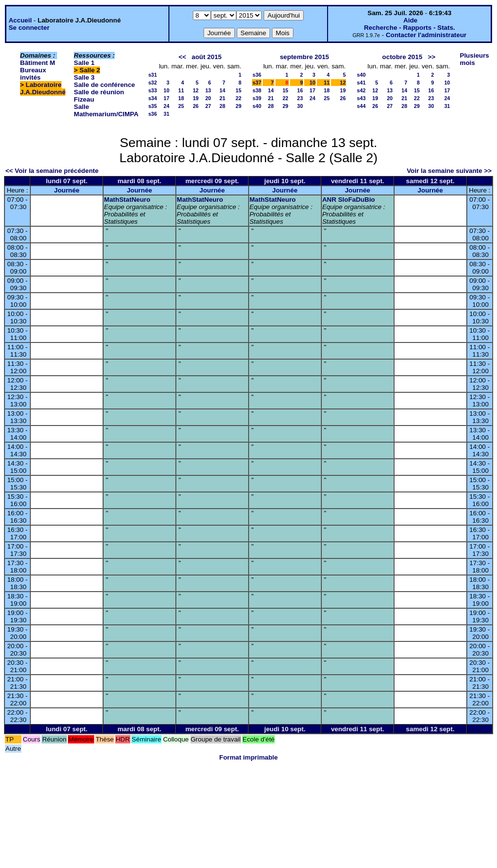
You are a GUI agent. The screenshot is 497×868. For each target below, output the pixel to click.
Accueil (20, 20)
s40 (257, 106)
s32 (153, 83)
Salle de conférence (104, 85)
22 (238, 98)
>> (432, 57)
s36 (153, 114)
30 (300, 106)
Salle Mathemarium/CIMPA (106, 110)
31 (166, 114)
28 (223, 106)
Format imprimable (248, 757)
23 (300, 98)
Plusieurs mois (475, 59)
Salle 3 (84, 77)
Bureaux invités (33, 74)
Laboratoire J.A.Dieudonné (43, 88)
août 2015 (207, 57)
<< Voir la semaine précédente (52, 171)
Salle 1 (84, 63)
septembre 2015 (304, 57)
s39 (257, 98)
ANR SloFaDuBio (349, 200)
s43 (361, 98)
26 (196, 106)
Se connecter (29, 28)
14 (223, 90)
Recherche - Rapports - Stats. (409, 28)
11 (181, 90)
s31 (153, 75)
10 (166, 90)
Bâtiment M (38, 63)
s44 (361, 106)
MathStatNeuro (127, 200)
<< (183, 57)
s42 (361, 90)
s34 (153, 98)
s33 (153, 90)
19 (196, 98)
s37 (257, 83)
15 (238, 90)
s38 (257, 90)
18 (181, 98)
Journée (67, 190)
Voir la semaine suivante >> (449, 171)
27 (208, 106)
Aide (410, 20)
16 (300, 90)
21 (223, 98)
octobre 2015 (402, 57)
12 (196, 90)
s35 (153, 106)
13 (208, 90)
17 (166, 98)
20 (208, 98)
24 (166, 106)
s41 (361, 83)
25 (181, 106)
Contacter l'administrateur (426, 35)
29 (238, 106)
